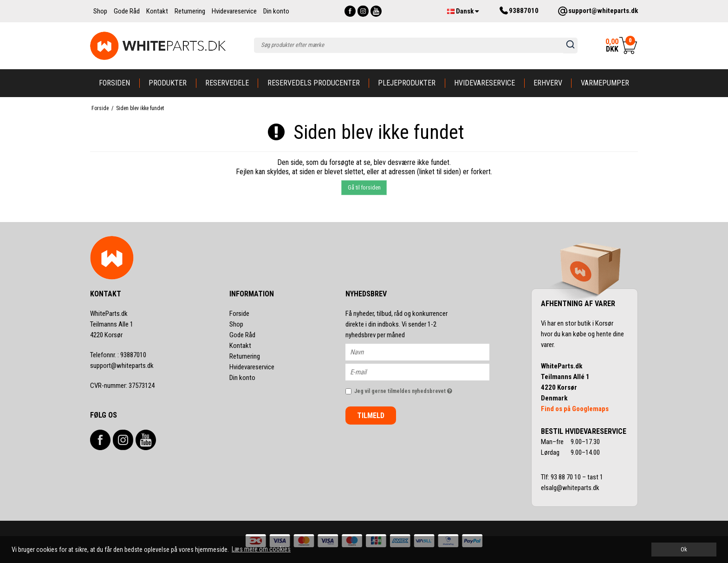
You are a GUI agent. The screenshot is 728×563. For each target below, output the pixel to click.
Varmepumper (605, 83)
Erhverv (548, 83)
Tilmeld (371, 416)
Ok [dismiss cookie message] (684, 549)
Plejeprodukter (407, 83)
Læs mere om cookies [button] (261, 549)
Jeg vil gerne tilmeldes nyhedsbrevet (422, 389)
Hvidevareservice (484, 83)
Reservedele (227, 83)
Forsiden (114, 83)
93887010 (118, 355)
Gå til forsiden (364, 188)
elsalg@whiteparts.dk (571, 488)
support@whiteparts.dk (122, 366)
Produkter (168, 83)
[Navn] (426, 352)
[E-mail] (426, 372)
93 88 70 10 (566, 477)
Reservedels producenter (314, 83)
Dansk (463, 11)
